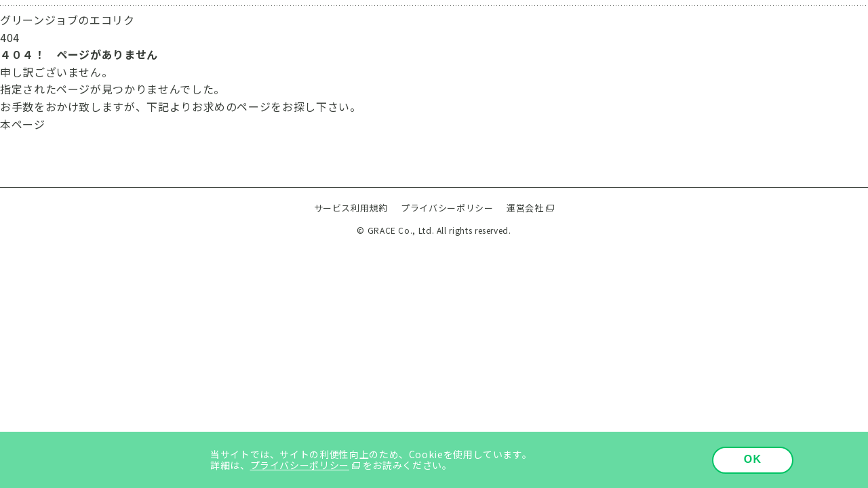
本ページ (23, 124)
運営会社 (525, 208)
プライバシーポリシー (447, 208)
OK (753, 459)
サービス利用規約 (351, 208)
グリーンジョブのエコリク (67, 20)
